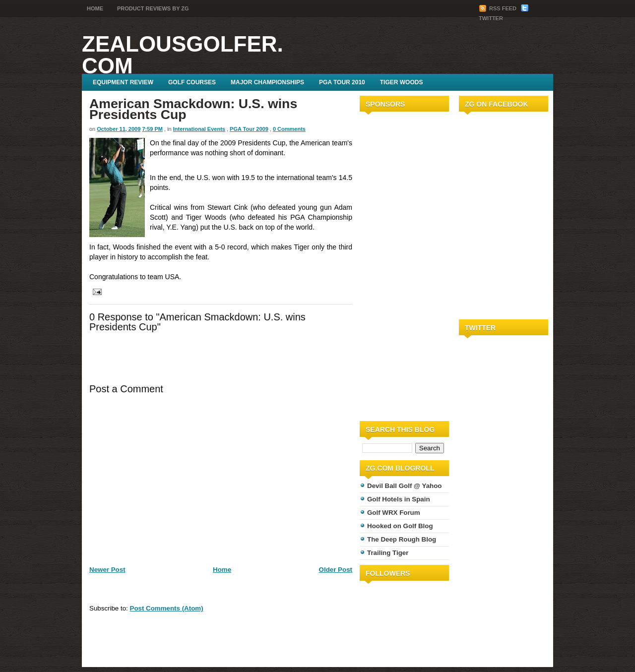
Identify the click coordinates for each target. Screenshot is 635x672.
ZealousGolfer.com (183, 55)
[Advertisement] (389, 264)
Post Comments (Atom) (167, 608)
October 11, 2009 (119, 129)
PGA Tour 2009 (249, 129)
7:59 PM (152, 129)
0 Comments (289, 129)
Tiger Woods (402, 82)
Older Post (336, 570)
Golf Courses (192, 82)
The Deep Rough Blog (402, 539)
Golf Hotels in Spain (399, 499)
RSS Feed (498, 8)
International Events (199, 129)
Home (95, 8)
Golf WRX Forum (394, 513)
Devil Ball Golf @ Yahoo (405, 486)
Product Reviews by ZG (153, 8)
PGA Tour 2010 (342, 82)
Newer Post (107, 570)
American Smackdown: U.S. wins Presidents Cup (193, 109)
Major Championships (267, 82)
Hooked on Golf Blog (400, 526)
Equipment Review (123, 82)
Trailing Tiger (388, 553)
